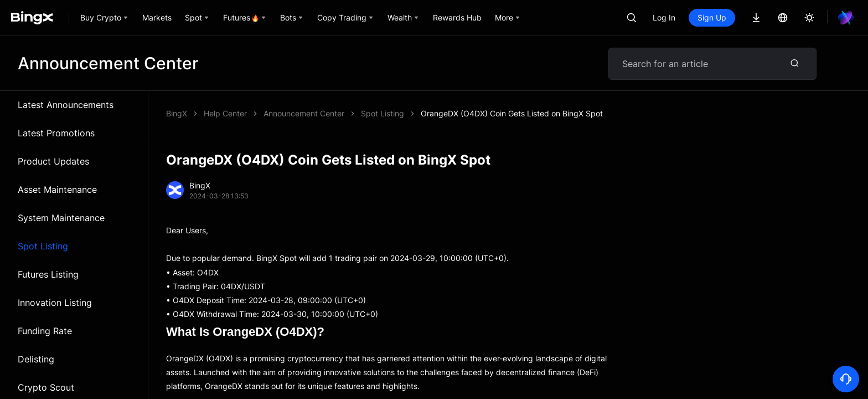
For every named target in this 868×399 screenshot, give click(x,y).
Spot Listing (43, 246)
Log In (664, 17)
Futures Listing (48, 274)
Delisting (36, 359)
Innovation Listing (55, 303)
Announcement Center (304, 113)
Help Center (225, 113)
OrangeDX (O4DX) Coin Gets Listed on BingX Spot (512, 113)
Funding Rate (45, 331)
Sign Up (712, 17)
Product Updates (53, 161)
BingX (177, 113)
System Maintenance (61, 218)
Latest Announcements (66, 105)
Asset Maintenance (57, 190)
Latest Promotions (56, 133)
